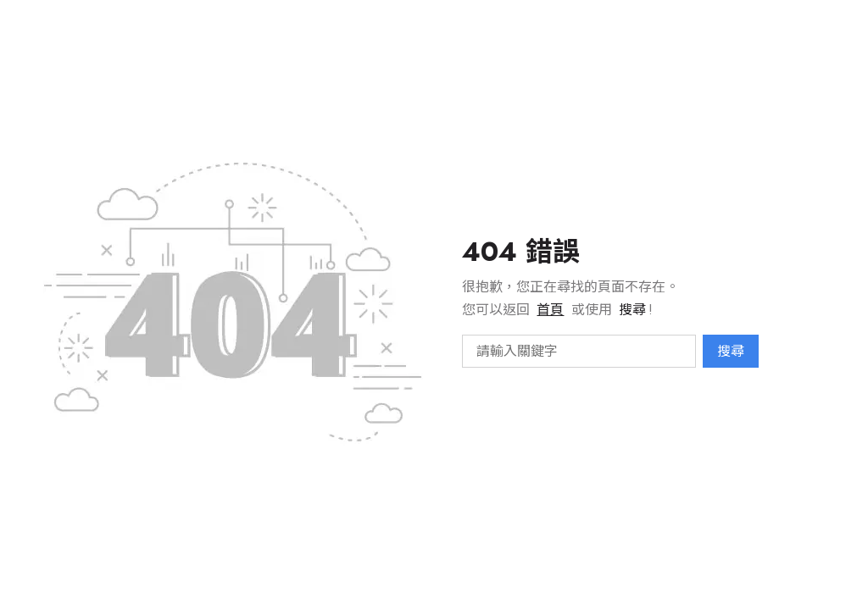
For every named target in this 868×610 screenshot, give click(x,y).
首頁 (550, 310)
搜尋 (731, 351)
